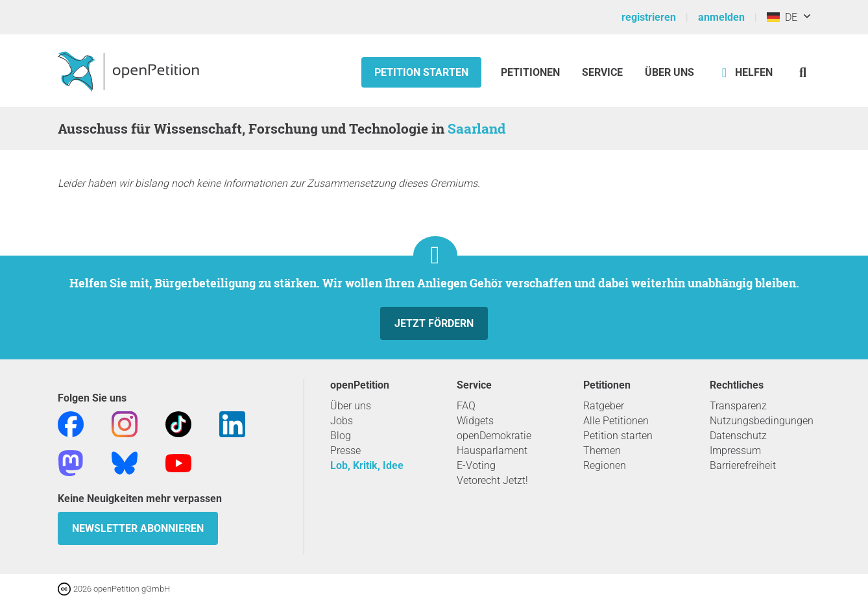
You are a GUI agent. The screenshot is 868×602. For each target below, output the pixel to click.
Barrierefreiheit (743, 465)
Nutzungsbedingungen (762, 421)
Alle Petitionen (616, 421)
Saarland (476, 128)
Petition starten (421, 72)
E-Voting (476, 465)
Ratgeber (604, 406)
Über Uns (669, 72)
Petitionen (532, 72)
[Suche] (803, 72)
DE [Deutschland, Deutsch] (782, 17)
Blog (341, 436)
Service (602, 72)
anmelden (721, 17)
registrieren (649, 17)
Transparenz (738, 406)
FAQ (466, 406)
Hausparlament (492, 451)
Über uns (351, 406)
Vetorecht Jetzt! (492, 480)
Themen (602, 451)
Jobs (342, 421)
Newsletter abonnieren (138, 528)
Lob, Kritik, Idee (367, 465)
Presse (345, 451)
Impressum (735, 451)
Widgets (475, 421)
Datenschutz (738, 436)
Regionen (605, 465)
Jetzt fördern (434, 323)
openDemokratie (494, 436)
